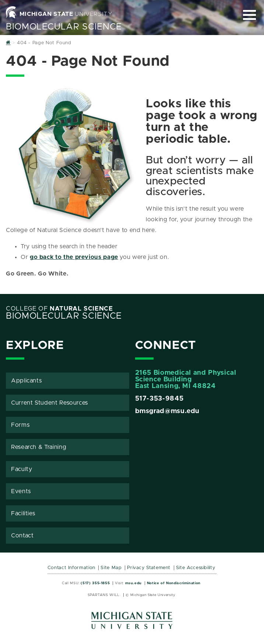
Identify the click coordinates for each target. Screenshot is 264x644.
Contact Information (71, 568)
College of (59, 309)
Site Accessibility (196, 568)
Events (21, 491)
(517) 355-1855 (95, 583)
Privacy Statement (149, 568)
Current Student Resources (50, 403)
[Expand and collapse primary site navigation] (249, 15)
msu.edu (133, 583)
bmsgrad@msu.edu (168, 411)
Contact (22, 536)
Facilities (23, 513)
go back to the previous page (74, 257)
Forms (20, 425)
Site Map (111, 568)
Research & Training (39, 447)
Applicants (26, 381)
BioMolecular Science (64, 27)
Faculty (22, 469)
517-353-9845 (159, 399)
